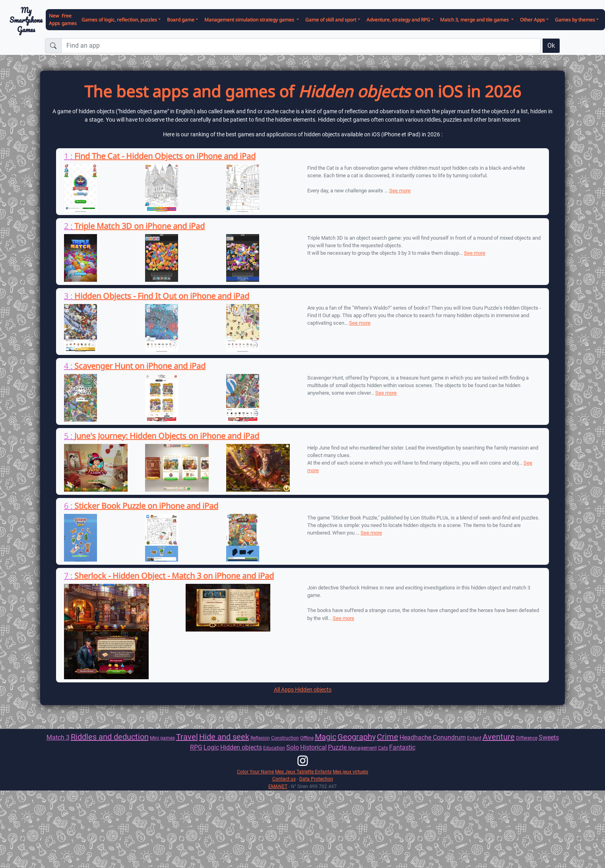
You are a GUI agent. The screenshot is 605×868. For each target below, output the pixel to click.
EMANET (278, 786)
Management (363, 748)
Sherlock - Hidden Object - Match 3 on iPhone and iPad (174, 576)
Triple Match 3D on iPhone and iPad (140, 226)
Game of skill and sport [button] (331, 20)
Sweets (549, 737)
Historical (313, 747)
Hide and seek (224, 737)
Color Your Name (255, 772)
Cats (383, 748)
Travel (187, 737)
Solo (293, 747)
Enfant (474, 738)
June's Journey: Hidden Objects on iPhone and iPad (167, 436)
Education (274, 748)
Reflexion (260, 738)
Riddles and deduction (110, 737)
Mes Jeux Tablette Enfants (303, 772)
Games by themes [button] (575, 20)
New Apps (54, 19)
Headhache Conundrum (433, 737)
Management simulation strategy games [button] (250, 20)
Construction (285, 738)
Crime (388, 737)
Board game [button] (181, 20)
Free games (69, 19)
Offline (307, 738)
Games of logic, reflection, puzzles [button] (119, 20)
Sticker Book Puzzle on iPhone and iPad (146, 506)
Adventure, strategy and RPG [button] (398, 20)
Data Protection (316, 779)
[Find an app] (301, 46)
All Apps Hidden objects (303, 690)
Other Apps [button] (532, 20)
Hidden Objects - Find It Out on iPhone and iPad (162, 296)
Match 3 (58, 737)
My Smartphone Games (26, 20)
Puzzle (338, 747)
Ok (551, 46)
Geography (357, 737)
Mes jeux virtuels (350, 772)
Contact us (284, 779)
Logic (211, 747)
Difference (527, 738)
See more (400, 191)
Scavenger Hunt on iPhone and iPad (140, 366)
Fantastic (402, 747)
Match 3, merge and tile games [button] (475, 20)
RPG (196, 747)
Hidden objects (241, 747)
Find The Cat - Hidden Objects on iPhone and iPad (165, 156)
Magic (326, 737)
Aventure (499, 737)
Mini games (162, 738)
